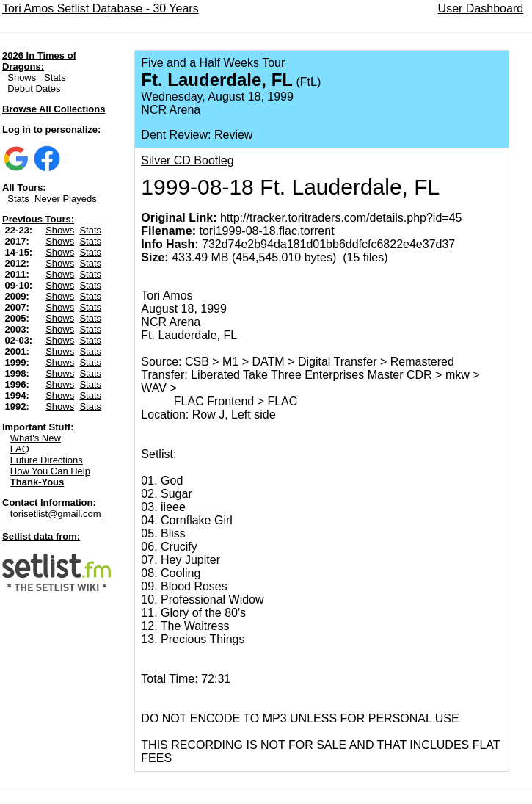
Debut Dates (34, 88)
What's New (36, 438)
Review (233, 135)
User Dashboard (481, 8)
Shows (22, 77)
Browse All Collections (54, 109)
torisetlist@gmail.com (56, 514)
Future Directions (47, 460)
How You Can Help (50, 471)
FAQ (20, 449)
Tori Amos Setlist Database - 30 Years (101, 8)
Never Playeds (66, 199)
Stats (55, 77)
